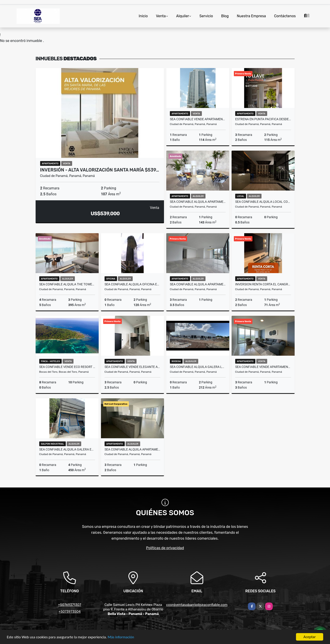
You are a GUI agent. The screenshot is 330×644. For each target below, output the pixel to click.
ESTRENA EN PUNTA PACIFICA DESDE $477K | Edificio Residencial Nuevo (263, 119)
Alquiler (183, 16)
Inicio (143, 16)
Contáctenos (285, 16)
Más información (121, 637)
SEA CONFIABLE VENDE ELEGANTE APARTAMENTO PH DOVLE (132, 367)
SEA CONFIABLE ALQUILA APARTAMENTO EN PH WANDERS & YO (198, 202)
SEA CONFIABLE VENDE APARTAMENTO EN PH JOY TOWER (198, 119)
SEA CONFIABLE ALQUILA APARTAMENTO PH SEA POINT (198, 284)
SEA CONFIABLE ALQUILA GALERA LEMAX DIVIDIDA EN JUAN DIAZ (198, 367)
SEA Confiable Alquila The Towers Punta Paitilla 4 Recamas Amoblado (67, 284)
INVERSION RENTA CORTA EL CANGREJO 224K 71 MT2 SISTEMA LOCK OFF (263, 284)
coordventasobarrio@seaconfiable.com (197, 605)
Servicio (206, 16)
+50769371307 (70, 605)
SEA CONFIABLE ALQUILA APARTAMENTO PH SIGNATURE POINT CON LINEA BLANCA (132, 449)
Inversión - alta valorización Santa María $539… (100, 170)
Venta (161, 16)
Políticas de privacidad (165, 548)
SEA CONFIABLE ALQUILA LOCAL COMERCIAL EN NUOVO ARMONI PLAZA (263, 202)
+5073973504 (70, 612)
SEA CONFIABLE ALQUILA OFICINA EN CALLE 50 (132, 284)
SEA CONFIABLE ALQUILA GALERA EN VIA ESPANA (67, 449)
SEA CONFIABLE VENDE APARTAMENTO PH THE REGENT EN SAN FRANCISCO (263, 367)
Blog (225, 16)
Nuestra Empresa (251, 16)
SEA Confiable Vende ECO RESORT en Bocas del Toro (67, 367)
